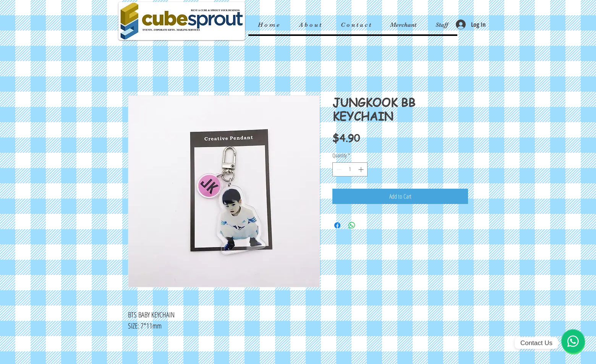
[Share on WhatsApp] (352, 225)
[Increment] (362, 169)
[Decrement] (338, 169)
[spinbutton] (350, 169)
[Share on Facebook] (337, 225)
